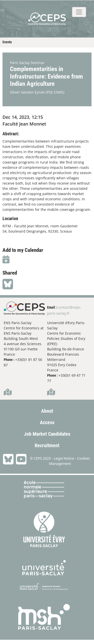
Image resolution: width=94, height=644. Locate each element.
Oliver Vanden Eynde (27, 92)
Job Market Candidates (47, 434)
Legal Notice (64, 458)
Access (47, 422)
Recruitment (47, 445)
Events (7, 42)
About (47, 411)
